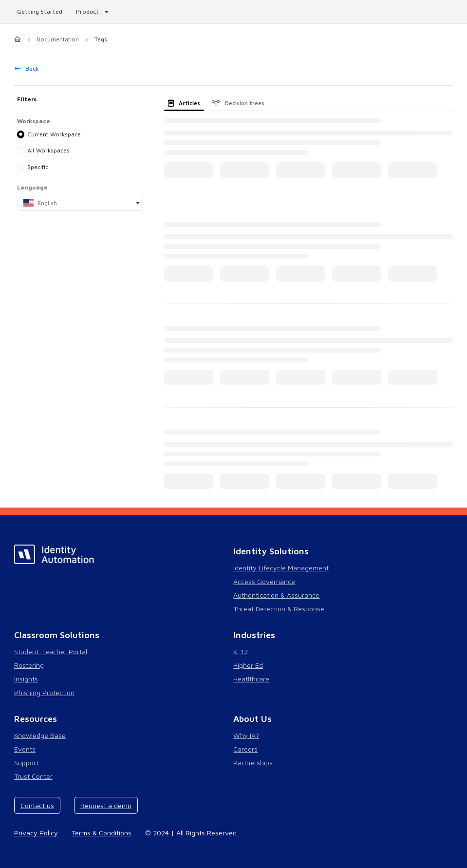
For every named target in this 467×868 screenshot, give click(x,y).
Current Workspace (54, 134)
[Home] (18, 40)
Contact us (37, 805)
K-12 (241, 651)
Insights (26, 679)
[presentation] (186, 103)
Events (25, 749)
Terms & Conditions (102, 833)
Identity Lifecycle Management (281, 568)
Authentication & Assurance (276, 595)
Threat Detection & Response (279, 609)
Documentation (58, 39)
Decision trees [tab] (238, 103)
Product (87, 11)
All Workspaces (48, 150)
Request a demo (106, 805)
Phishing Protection (44, 692)
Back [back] (27, 68)
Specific (38, 167)
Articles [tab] (184, 103)
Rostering (29, 665)
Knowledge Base (40, 735)
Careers (245, 749)
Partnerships (253, 763)
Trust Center (33, 776)
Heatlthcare (251, 679)
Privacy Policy (36, 833)
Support (26, 763)
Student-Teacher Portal (51, 651)
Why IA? (246, 735)
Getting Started (40, 11)
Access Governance (264, 581)
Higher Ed (248, 665)
